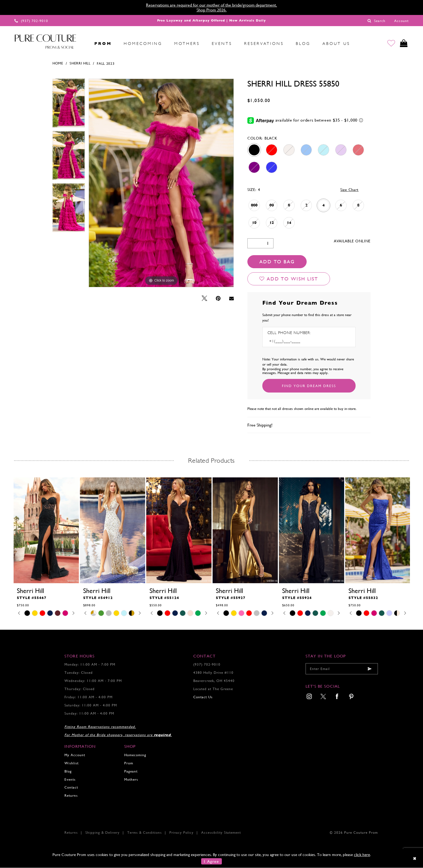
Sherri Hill (80, 64)
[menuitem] (82, 44)
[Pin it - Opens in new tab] (218, 299)
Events (70, 780)
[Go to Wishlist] (391, 44)
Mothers (131, 780)
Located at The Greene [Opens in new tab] (213, 689)
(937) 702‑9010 (207, 665)
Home (58, 64)
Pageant (131, 772)
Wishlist (71, 763)
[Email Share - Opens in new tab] (231, 299)
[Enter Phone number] (291, 342)
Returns (71, 796)
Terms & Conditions (144, 833)
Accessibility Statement (221, 833)
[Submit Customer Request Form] (309, 386)
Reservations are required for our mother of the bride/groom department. (211, 5)
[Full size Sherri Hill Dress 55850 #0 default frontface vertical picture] (161, 183)
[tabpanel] (69, 105)
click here (362, 855)
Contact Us (203, 697)
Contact (71, 788)
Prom (129, 763)
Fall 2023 (106, 64)
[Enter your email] (342, 669)
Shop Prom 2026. (212, 10)
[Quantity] (260, 244)
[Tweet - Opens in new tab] (204, 299)
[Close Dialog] (415, 859)
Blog (68, 772)
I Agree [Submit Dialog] (211, 862)
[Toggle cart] (404, 44)
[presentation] (46, 531)
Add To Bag (277, 262)
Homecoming (135, 755)
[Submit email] (370, 669)
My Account (75, 755)
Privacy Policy (181, 833)
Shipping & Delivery (102, 833)
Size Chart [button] (349, 190)
